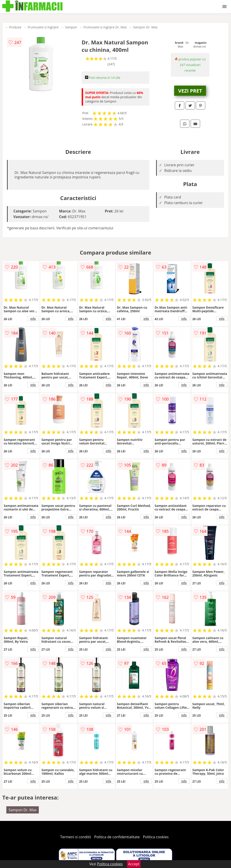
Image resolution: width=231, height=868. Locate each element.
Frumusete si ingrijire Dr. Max (105, 27)
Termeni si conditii (76, 837)
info (33, 319)
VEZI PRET (190, 91)
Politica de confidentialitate (117, 837)
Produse (15, 27)
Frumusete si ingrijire (43, 27)
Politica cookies (156, 837)
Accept (134, 864)
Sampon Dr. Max (145, 27)
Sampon (71, 27)
